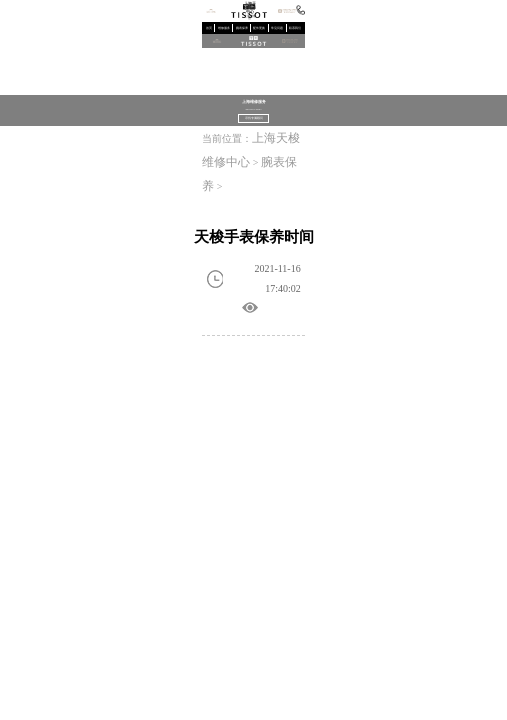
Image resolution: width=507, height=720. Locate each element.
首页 (209, 28)
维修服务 (224, 28)
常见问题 (277, 28)
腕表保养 (242, 28)
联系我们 (295, 28)
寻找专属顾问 (254, 118)
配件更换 (259, 28)
